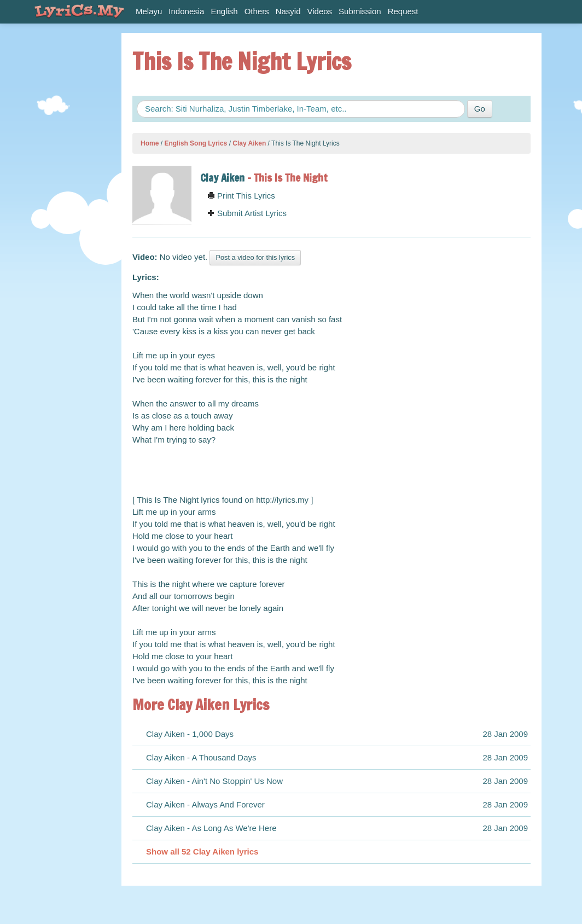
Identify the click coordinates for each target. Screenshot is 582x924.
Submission (360, 11)
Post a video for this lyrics (255, 257)
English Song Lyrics (196, 143)
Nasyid (288, 11)
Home (150, 143)
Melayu (149, 11)
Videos (320, 11)
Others (257, 11)
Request (403, 11)
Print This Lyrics (241, 196)
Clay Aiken (249, 143)
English (224, 11)
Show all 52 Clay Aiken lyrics (202, 852)
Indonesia (186, 11)
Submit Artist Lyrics (247, 213)
